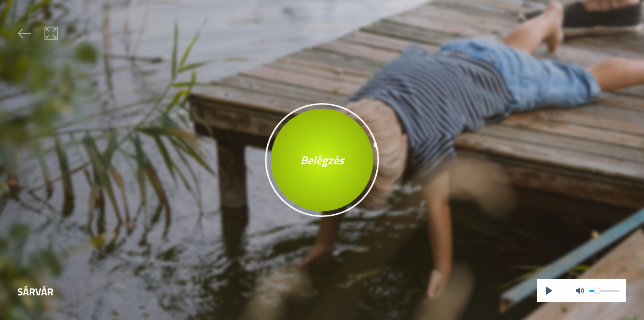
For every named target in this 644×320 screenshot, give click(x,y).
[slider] (604, 291)
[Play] (549, 291)
